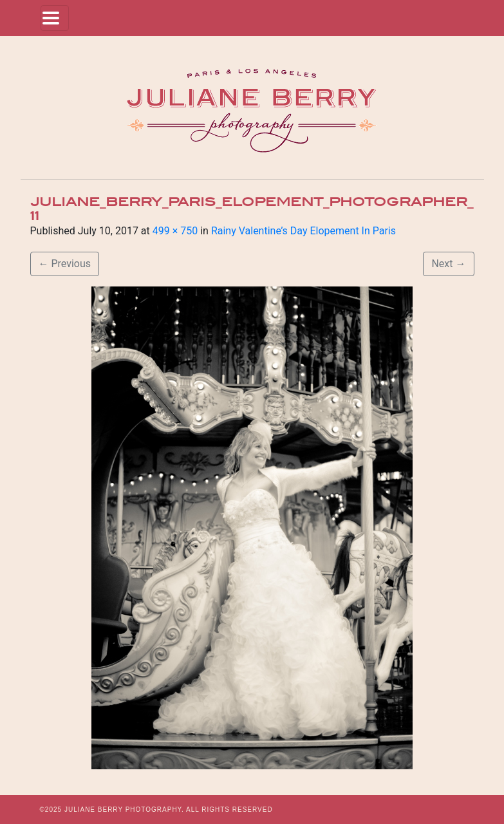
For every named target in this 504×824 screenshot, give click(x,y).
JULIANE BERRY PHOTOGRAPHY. (124, 810)
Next (448, 264)
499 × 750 (175, 231)
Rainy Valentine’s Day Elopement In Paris (303, 231)
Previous (65, 264)
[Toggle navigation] (55, 18)
